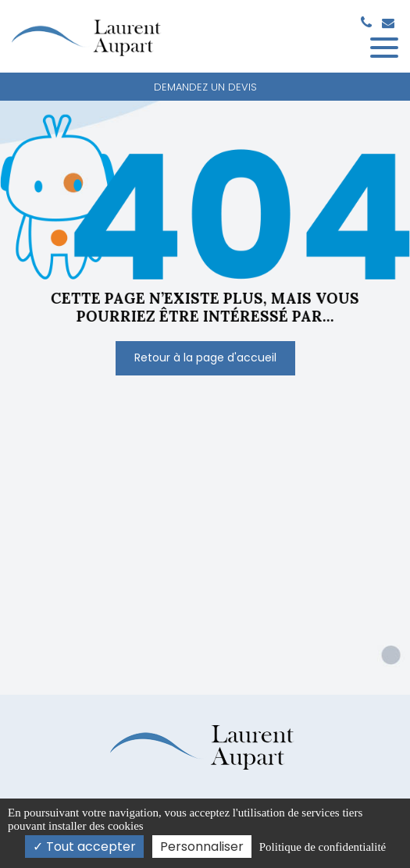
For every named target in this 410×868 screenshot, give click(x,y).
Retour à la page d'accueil (205, 358)
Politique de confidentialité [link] (323, 847)
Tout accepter (84, 847)
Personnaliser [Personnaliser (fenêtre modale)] (202, 847)
